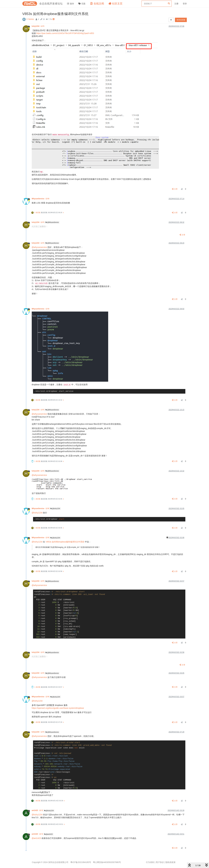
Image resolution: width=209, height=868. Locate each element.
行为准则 (150, 862)
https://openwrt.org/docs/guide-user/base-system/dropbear (58, 708)
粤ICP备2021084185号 (81, 862)
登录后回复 (181, 20)
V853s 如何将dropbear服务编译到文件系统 (65, 542)
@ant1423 (48, 834)
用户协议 (160, 862)
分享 (175, 189)
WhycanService (41, 199)
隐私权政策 (170, 862)
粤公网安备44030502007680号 (107, 862)
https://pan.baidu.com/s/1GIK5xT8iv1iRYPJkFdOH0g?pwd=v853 (65, 33)
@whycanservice (39, 247)
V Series (30, 19)
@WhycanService (52, 222)
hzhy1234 (38, 26)
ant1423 (38, 810)
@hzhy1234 (55, 509)
